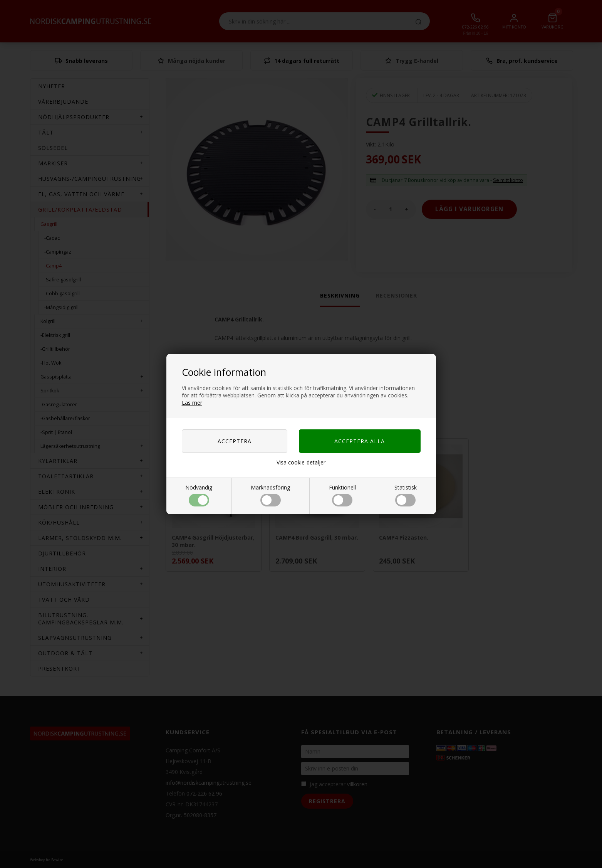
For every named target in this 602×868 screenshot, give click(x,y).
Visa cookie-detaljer (301, 462)
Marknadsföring (270, 495)
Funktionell (342, 495)
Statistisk (406, 495)
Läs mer (192, 403)
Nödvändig (199, 495)
